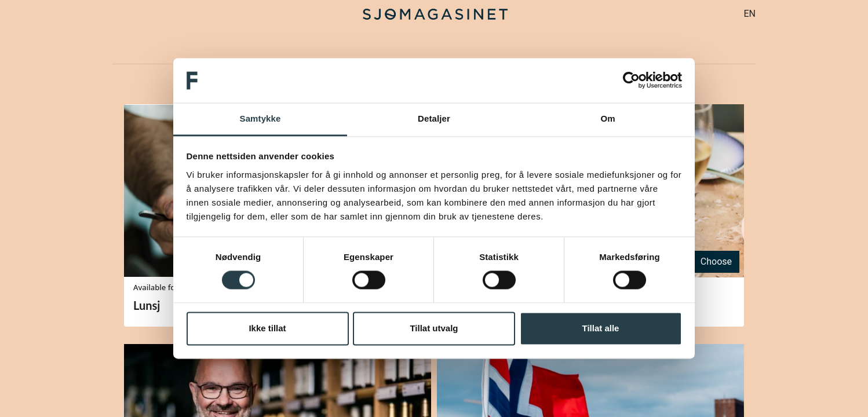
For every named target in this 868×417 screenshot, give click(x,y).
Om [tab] (608, 118)
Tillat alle (601, 328)
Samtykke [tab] (260, 118)
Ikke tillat (267, 328)
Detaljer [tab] (434, 118)
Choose (716, 261)
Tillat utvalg (434, 328)
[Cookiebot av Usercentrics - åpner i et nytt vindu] (631, 81)
